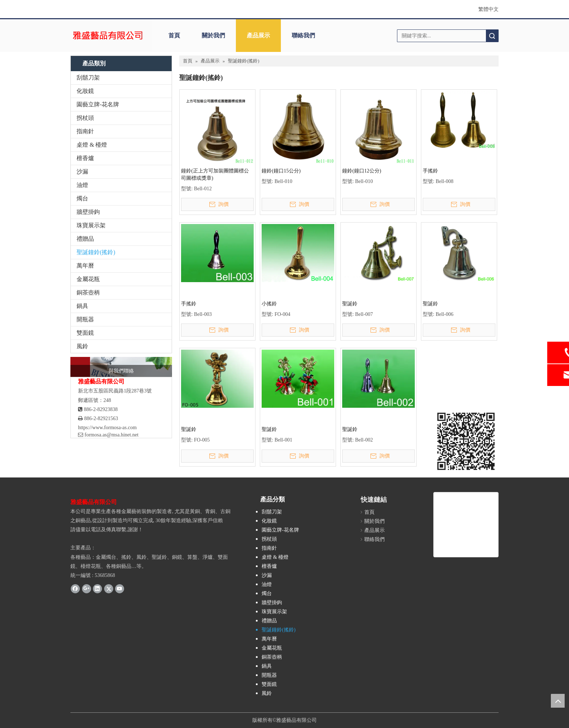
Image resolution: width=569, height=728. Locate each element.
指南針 (85, 131)
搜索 (492, 36)
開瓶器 (85, 319)
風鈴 (82, 346)
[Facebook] (75, 589)
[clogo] (108, 36)
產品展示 (258, 35)
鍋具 (82, 306)
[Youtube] (120, 589)
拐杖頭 (85, 118)
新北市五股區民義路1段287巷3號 (115, 391)
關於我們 (213, 35)
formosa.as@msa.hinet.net (108, 435)
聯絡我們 (303, 35)
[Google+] (87, 589)
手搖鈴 (430, 171)
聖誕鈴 (350, 304)
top (558, 701)
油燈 (82, 185)
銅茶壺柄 (88, 292)
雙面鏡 (85, 333)
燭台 (82, 198)
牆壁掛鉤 (88, 212)
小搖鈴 (269, 304)
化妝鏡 (85, 91)
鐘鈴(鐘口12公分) (362, 171)
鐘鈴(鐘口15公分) (281, 171)
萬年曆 (85, 266)
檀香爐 (85, 158)
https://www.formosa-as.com (107, 428)
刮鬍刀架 (88, 78)
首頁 (174, 35)
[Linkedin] (97, 589)
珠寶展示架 (91, 225)
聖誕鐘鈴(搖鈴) (96, 252)
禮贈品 (85, 239)
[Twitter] (109, 589)
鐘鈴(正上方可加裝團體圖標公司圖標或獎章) (215, 174)
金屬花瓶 (88, 279)
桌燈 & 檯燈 (92, 145)
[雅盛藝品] (466, 525)
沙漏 (82, 172)
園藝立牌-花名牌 (98, 104)
